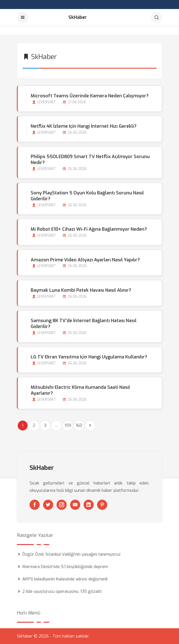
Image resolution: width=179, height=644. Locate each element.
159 (68, 425)
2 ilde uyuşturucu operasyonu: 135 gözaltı (62, 591)
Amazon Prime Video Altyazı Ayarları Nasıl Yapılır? (85, 260)
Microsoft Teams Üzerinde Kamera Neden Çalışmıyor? (90, 96)
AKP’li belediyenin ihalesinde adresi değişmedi (65, 579)
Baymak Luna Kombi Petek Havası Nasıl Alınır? (81, 290)
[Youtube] (75, 505)
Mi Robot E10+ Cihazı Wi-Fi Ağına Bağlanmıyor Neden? (89, 229)
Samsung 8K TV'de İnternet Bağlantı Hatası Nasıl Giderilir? (84, 324)
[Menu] (23, 17)
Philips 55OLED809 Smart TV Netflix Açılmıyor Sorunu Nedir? (90, 160)
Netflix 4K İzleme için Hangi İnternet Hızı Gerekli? (84, 126)
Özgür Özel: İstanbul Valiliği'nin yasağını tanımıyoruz (71, 554)
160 (79, 425)
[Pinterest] (102, 505)
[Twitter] (48, 505)
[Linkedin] (89, 505)
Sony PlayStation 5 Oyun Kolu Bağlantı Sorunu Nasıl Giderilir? (87, 196)
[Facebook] (35, 505)
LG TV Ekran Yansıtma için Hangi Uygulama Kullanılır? (89, 357)
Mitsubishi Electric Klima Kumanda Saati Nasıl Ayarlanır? (80, 390)
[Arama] (156, 17)
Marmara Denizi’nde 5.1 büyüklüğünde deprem (65, 567)
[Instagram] (62, 505)
